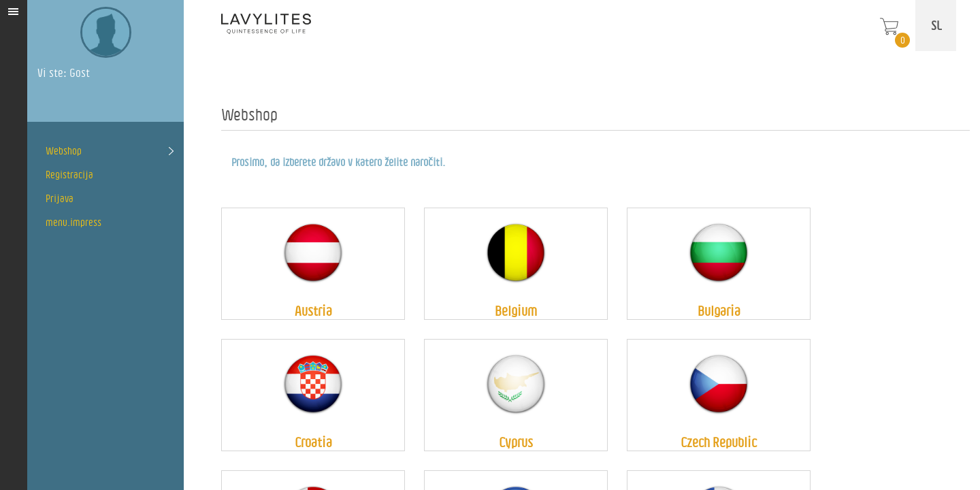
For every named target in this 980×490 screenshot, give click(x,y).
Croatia (313, 442)
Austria (313, 311)
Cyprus (516, 442)
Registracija (69, 175)
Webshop (64, 151)
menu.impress (73, 222)
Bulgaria (719, 311)
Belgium (516, 311)
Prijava (60, 198)
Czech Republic (719, 442)
